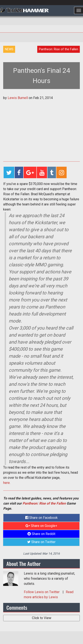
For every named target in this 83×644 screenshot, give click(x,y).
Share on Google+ (41, 526)
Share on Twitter (41, 542)
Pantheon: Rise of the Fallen (44, 503)
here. (7, 483)
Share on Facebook (41, 518)
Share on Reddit (41, 534)
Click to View (42, 618)
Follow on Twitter (42, 592)
